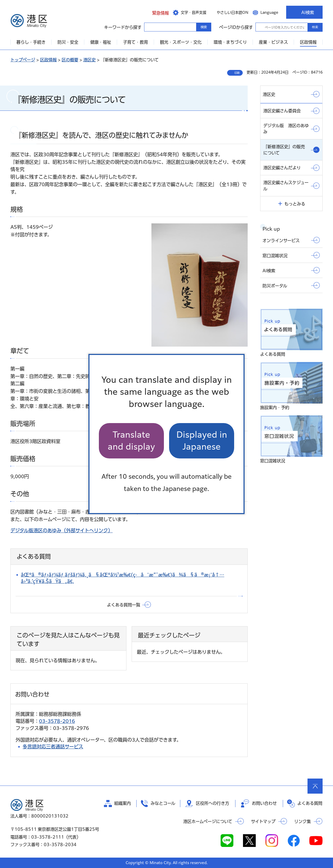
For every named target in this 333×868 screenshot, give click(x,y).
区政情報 (48, 60)
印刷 (237, 73)
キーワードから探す (149, 27)
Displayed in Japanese (202, 441)
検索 (315, 27)
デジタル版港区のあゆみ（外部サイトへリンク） (62, 530)
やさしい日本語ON (233, 12)
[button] (156, 12)
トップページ (23, 60)
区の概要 (70, 60)
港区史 (89, 60)
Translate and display (131, 441)
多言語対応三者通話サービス (53, 747)
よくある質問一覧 (124, 605)
